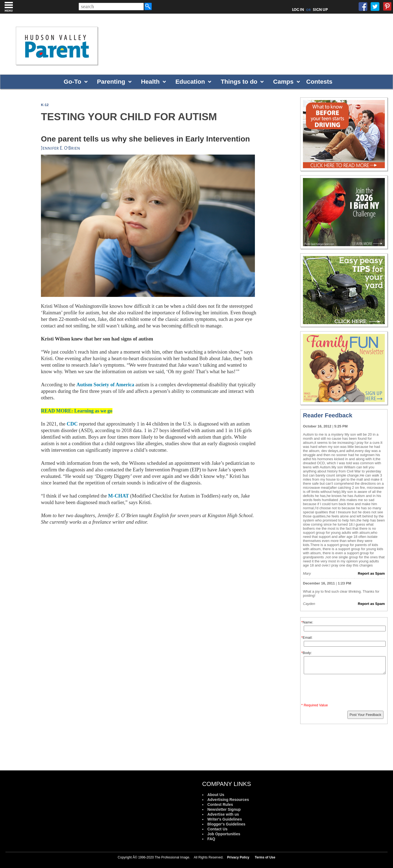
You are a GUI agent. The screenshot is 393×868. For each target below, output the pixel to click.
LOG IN (298, 10)
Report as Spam (371, 573)
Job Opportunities (224, 834)
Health (150, 82)
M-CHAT (118, 496)
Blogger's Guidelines (226, 824)
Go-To (72, 82)
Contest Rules (220, 804)
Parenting (111, 82)
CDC (72, 424)
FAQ (211, 839)
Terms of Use (265, 857)
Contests (319, 82)
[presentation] (345, 690)
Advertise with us (223, 814)
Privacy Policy (238, 857)
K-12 (45, 105)
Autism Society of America (105, 385)
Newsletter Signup (224, 809)
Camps (283, 82)
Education (190, 82)
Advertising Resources (228, 800)
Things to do (239, 82)
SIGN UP (320, 10)
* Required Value (315, 705)
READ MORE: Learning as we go (77, 411)
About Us (216, 795)
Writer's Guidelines (225, 819)
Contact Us (218, 829)
